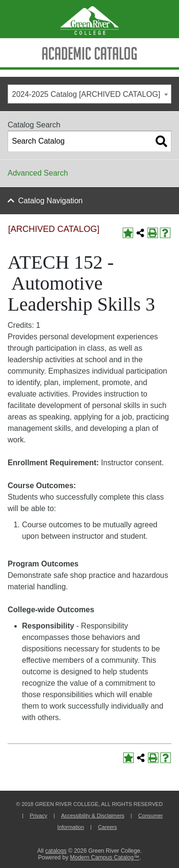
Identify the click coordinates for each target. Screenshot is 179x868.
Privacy (38, 816)
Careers (107, 827)
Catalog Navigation (50, 201)
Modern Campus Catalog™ (104, 858)
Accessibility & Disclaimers (93, 816)
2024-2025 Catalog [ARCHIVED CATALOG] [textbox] (86, 94)
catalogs (56, 851)
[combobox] (89, 94)
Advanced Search (38, 173)
